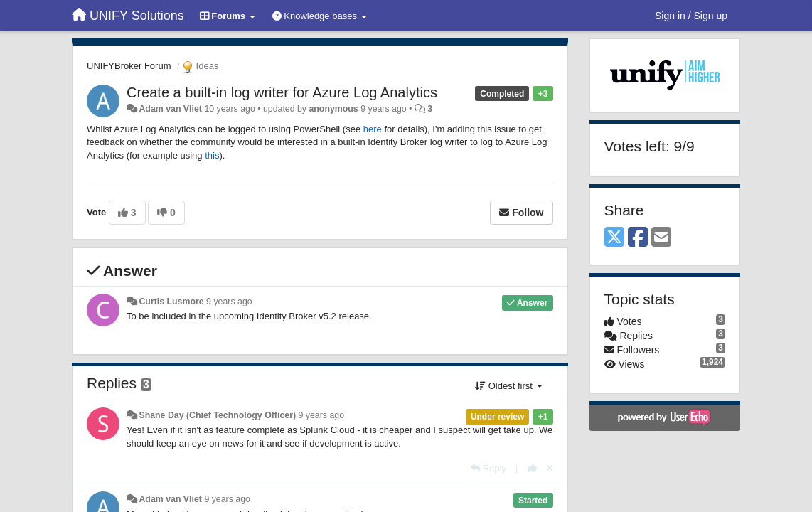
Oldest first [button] (508, 386)
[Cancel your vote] (550, 468)
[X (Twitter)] (614, 238)
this (212, 155)
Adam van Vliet (170, 109)
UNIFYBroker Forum (129, 66)
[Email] (661, 238)
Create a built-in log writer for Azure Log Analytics (282, 92)
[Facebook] (638, 238)
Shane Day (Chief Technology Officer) (217, 415)
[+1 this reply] (532, 468)
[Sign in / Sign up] (691, 16)
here (373, 129)
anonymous (333, 109)
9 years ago (229, 302)
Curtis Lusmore (171, 302)
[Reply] (488, 468)
